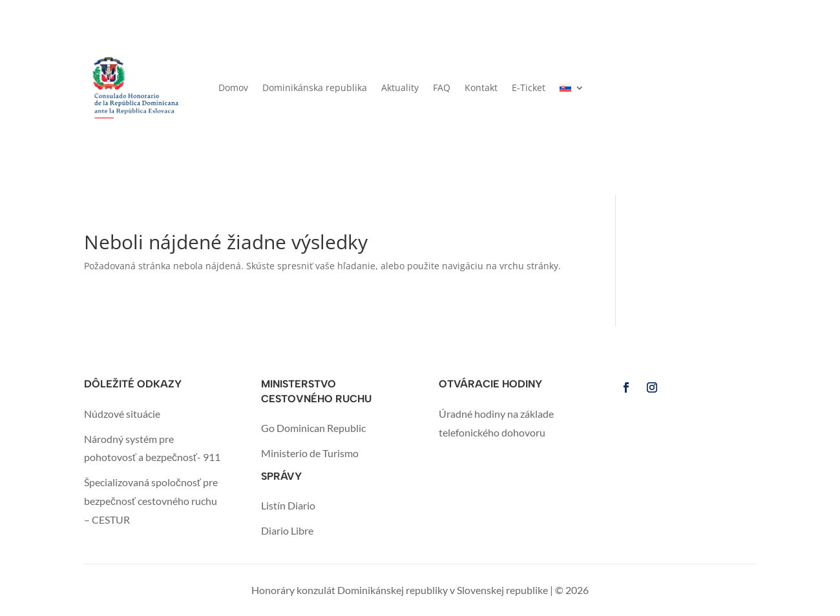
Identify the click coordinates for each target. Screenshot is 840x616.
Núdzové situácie (122, 414)
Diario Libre (287, 530)
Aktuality (400, 87)
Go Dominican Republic (313, 428)
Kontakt (481, 87)
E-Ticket (529, 87)
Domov (233, 87)
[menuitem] (572, 88)
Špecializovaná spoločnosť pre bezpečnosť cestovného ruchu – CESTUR (151, 501)
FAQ (442, 87)
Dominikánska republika (315, 87)
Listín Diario (288, 505)
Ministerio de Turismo (310, 453)
